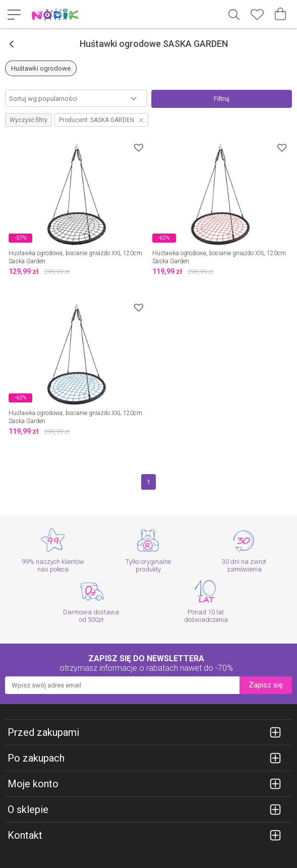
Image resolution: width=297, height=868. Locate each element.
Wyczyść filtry (28, 120)
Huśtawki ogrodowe (41, 68)
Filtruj (222, 99)
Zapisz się (266, 685)
